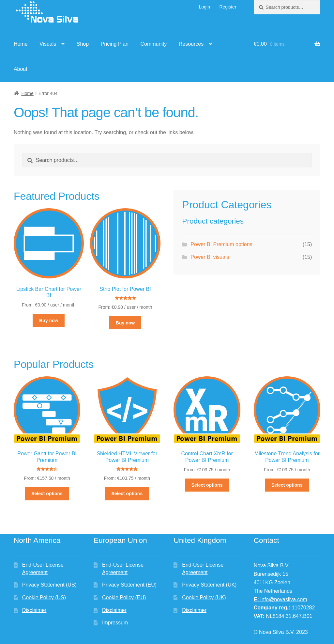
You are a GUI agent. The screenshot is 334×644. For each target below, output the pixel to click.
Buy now (49, 321)
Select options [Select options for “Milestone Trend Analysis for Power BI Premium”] (287, 485)
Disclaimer (34, 610)
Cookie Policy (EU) (124, 597)
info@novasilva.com (281, 599)
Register (228, 7)
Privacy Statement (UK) (209, 585)
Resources (191, 44)
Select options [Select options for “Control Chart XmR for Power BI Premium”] (207, 485)
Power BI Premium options (221, 244)
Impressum (115, 623)
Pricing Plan (115, 44)
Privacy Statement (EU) (129, 585)
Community (153, 44)
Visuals (48, 44)
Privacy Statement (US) (49, 585)
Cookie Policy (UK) (204, 597)
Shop (83, 44)
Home (21, 44)
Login (205, 7)
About (21, 69)
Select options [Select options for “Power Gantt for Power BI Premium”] (47, 494)
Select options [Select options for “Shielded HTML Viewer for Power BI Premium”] (127, 494)
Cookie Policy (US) (44, 597)
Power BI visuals (210, 257)
